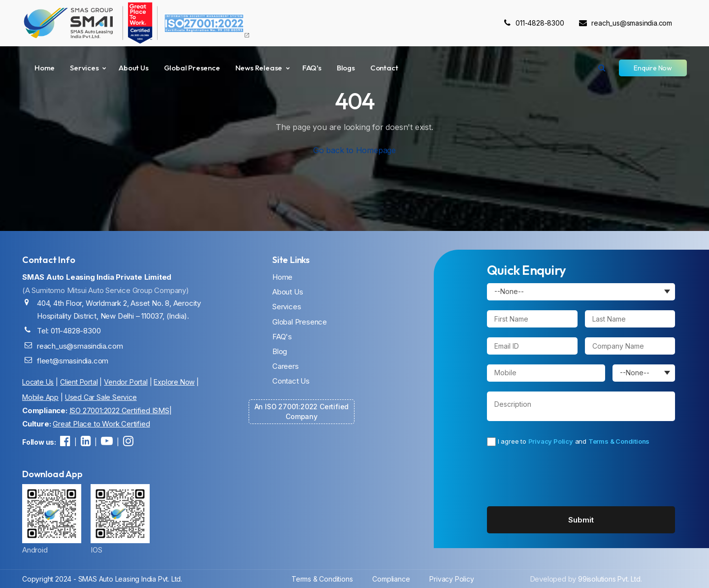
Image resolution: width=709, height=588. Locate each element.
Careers (286, 366)
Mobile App (40, 397)
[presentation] (558, 476)
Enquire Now (653, 68)
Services (84, 68)
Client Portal (79, 382)
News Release (259, 68)
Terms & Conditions (619, 441)
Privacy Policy (551, 441)
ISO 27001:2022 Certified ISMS (119, 410)
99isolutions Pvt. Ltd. (610, 579)
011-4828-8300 (534, 23)
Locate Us (38, 382)
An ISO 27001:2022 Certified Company (302, 411)
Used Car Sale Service (101, 397)
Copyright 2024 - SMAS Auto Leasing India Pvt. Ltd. (102, 579)
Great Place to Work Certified (101, 424)
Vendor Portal (126, 382)
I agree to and (568, 442)
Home (45, 68)
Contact (384, 68)
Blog (280, 351)
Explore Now (174, 382)
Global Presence (192, 68)
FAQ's (312, 68)
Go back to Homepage (354, 150)
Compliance (391, 579)
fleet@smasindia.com (73, 361)
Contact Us (291, 381)
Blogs (346, 68)
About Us (133, 68)
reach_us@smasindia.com (626, 23)
